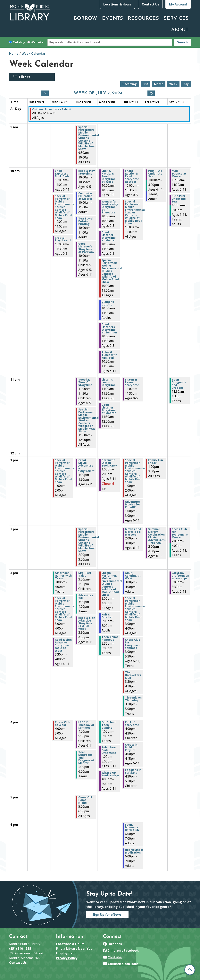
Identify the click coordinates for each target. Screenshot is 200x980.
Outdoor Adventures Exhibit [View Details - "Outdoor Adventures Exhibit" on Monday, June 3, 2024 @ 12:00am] (52, 109)
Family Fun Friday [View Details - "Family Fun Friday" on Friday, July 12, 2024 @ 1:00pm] (156, 461)
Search (182, 42)
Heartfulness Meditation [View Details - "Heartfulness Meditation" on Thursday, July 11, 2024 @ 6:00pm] (134, 851)
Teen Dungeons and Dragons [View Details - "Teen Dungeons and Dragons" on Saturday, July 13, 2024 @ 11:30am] (179, 384)
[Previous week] (45, 93)
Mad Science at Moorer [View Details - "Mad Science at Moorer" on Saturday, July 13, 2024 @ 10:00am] (179, 174)
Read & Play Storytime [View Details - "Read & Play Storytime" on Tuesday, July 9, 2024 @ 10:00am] (87, 172)
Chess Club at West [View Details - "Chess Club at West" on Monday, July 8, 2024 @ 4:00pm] (62, 724)
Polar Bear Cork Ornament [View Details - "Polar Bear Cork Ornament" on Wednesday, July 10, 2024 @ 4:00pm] (109, 750)
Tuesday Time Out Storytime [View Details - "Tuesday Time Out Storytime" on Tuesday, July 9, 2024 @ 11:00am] (85, 382)
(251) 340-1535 (20, 949)
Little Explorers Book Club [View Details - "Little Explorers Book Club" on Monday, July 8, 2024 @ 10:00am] (62, 174)
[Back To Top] (190, 970)
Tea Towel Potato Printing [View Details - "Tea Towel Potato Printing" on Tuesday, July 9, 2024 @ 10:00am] (86, 221)
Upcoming (130, 84)
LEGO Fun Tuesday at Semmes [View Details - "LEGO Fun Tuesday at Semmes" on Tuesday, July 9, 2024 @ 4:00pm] (86, 725)
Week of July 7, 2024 (98, 93)
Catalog (19, 42)
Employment (66, 953)
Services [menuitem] (176, 18)
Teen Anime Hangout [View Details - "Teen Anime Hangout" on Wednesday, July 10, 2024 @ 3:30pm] (110, 638)
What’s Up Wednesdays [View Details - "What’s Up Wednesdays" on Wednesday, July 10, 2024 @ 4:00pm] (111, 774)
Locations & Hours (117, 4)
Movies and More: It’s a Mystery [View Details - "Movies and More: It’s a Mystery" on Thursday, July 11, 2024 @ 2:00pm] (133, 532)
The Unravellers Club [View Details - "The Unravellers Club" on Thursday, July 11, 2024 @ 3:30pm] (133, 675)
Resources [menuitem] (143, 18)
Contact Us (150, 4)
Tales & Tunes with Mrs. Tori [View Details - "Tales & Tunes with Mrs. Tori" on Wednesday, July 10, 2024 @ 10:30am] (109, 355)
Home (14, 54)
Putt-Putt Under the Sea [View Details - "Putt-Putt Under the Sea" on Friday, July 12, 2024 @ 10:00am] (155, 174)
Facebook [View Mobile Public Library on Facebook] (113, 944)
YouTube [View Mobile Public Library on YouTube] (112, 957)
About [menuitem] (180, 30)
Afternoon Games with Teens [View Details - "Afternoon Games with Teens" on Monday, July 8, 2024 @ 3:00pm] (63, 576)
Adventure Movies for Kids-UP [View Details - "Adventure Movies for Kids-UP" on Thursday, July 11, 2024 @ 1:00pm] (133, 504)
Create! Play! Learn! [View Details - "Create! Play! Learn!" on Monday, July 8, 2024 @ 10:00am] (63, 239)
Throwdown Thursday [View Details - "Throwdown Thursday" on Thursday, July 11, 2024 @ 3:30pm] (133, 699)
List (145, 84)
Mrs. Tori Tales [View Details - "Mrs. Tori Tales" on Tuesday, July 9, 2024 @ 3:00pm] (85, 574)
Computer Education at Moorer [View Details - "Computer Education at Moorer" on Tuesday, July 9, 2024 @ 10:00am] (85, 196)
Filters (25, 77)
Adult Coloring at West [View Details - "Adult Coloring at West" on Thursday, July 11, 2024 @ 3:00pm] (133, 576)
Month (159, 84)
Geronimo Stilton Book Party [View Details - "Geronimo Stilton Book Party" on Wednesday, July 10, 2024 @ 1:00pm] (109, 463)
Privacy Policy (67, 958)
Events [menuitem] (112, 18)
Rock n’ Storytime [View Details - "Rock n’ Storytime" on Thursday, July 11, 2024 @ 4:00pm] (132, 724)
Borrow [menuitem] (85, 18)
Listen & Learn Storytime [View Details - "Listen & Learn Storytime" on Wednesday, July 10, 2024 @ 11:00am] (109, 382)
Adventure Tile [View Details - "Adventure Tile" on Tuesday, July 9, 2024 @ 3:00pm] (86, 597)
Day (186, 84)
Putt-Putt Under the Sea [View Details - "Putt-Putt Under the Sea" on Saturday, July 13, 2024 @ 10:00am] (179, 199)
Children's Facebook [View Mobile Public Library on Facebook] (121, 950)
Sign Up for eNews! (107, 915)
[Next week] (151, 93)
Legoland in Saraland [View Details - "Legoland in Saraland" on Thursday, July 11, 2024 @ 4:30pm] (133, 771)
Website (37, 42)
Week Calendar (34, 54)
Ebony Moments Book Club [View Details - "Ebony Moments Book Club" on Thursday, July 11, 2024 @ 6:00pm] (132, 827)
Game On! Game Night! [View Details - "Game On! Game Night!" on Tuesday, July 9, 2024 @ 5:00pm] (85, 800)
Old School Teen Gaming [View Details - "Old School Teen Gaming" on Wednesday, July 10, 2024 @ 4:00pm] (109, 725)
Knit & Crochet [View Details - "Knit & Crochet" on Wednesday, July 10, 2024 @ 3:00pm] (107, 616)
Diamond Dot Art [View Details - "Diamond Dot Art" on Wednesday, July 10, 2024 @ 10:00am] (108, 303)
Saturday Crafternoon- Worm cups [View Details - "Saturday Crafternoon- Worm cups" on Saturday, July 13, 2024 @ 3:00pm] (181, 576)
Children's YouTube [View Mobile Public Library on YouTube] (121, 964)
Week (173, 84)
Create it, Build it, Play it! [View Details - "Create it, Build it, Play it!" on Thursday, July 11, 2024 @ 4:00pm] (132, 747)
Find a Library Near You (74, 949)
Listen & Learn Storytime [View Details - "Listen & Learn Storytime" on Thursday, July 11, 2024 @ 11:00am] (132, 382)
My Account (178, 4)
